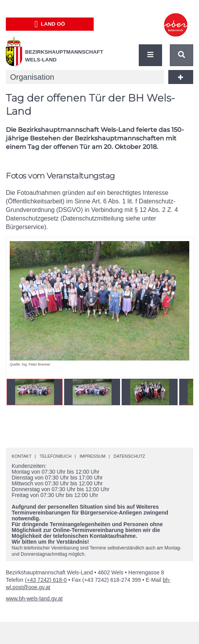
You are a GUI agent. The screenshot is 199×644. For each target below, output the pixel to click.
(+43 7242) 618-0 (46, 580)
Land (50, 24)
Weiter (176, 302)
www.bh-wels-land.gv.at (34, 598)
